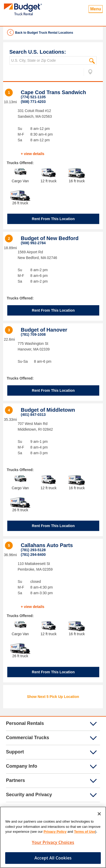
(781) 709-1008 (33, 334)
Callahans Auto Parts (47, 545)
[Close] (99, 815)
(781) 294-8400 (33, 555)
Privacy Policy (55, 833)
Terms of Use (85, 833)
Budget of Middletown (48, 410)
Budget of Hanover (44, 330)
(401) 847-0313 (33, 415)
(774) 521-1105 (33, 97)
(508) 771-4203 (33, 102)
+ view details (33, 154)
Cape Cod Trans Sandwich (53, 92)
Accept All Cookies (53, 859)
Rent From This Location (53, 219)
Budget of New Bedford (50, 238)
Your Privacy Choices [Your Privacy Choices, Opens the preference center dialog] (53, 844)
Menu (96, 9)
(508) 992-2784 (33, 243)
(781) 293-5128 (33, 550)
